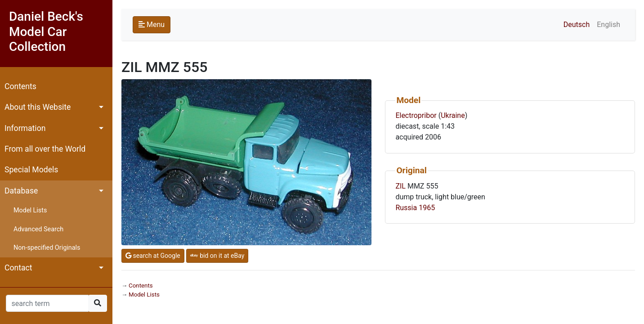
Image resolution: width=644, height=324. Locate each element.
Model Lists (30, 210)
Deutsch (577, 25)
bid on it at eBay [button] (217, 256)
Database (21, 191)
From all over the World (45, 149)
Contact (18, 268)
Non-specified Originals (47, 248)
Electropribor (416, 115)
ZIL (400, 186)
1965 (427, 208)
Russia (406, 208)
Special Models (31, 170)
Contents (20, 86)
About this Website (38, 107)
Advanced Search (38, 229)
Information (25, 128)
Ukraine (453, 115)
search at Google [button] (153, 256)
